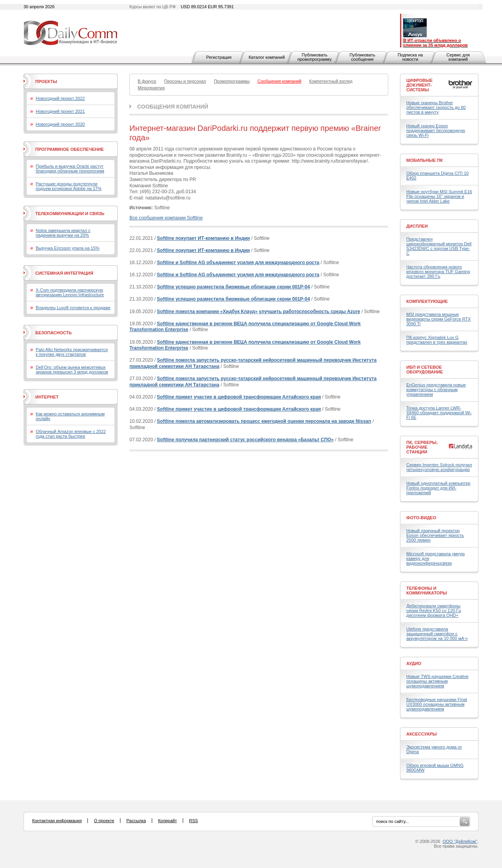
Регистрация (219, 57)
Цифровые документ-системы (419, 85)
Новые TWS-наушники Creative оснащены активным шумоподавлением (437, 681)
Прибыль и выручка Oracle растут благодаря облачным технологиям (70, 169)
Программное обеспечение (70, 149)
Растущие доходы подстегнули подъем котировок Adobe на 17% (69, 186)
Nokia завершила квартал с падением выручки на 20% (63, 233)
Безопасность (54, 333)
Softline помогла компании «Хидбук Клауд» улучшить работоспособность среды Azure (258, 312)
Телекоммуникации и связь (70, 214)
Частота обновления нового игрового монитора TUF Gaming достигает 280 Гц (438, 272)
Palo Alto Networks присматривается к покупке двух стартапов (72, 352)
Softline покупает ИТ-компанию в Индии (203, 238)
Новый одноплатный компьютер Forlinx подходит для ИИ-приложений (438, 488)
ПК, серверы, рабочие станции (422, 447)
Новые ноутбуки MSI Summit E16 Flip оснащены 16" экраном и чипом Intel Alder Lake (439, 196)
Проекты (46, 82)
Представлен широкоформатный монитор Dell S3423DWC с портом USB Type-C (439, 246)
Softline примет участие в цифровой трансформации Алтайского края (239, 397)
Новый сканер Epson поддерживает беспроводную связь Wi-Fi (436, 130)
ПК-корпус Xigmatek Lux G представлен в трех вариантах (437, 340)
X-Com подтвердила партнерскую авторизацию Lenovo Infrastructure (70, 292)
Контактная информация (57, 821)
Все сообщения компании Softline (166, 218)
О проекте (104, 821)
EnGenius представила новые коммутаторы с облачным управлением (436, 390)
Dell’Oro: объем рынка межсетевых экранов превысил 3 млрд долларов (72, 370)
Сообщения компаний (173, 107)
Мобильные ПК (425, 160)
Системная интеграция (64, 273)
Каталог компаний (267, 57)
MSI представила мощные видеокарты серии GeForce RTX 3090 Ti (438, 319)
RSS (194, 821)
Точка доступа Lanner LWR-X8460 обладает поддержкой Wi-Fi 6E (439, 413)
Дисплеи (417, 226)
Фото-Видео (421, 518)
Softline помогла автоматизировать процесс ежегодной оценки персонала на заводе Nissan (264, 421)
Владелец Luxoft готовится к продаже (73, 308)
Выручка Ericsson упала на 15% (67, 248)
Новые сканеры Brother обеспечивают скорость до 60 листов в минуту (436, 107)
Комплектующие (427, 301)
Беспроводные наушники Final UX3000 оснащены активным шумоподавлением (437, 704)
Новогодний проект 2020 (60, 124)
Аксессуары (422, 734)
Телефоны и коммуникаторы (427, 591)
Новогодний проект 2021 (60, 111)
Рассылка (136, 821)
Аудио (414, 663)
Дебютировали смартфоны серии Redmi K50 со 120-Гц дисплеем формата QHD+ (434, 611)
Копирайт (167, 821)
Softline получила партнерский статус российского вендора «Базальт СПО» (245, 440)
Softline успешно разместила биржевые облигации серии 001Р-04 (233, 287)
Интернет (47, 397)
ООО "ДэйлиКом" (460, 841)
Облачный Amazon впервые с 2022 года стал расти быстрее (71, 434)
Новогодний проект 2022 (60, 98)
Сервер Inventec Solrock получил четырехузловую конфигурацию (439, 467)
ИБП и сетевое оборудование (425, 370)
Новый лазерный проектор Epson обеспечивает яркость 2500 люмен (435, 535)
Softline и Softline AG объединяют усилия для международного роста (238, 263)
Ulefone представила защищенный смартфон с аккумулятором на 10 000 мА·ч (437, 634)
